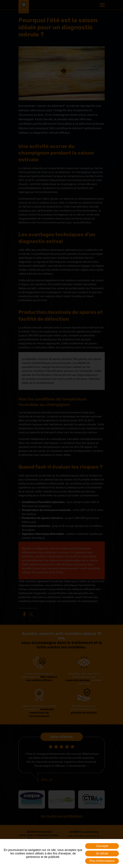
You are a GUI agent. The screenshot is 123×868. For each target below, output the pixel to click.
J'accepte (102, 846)
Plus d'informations (102, 861)
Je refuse (102, 853)
